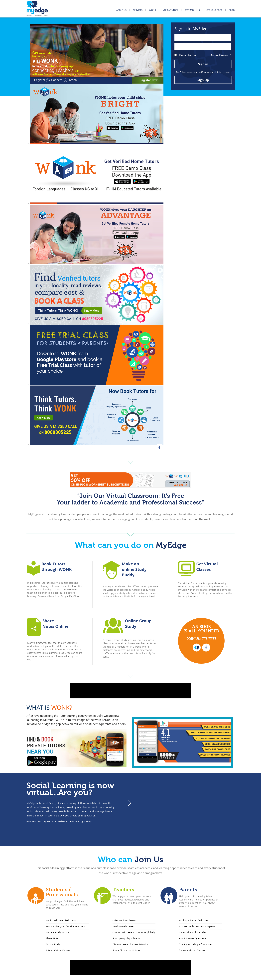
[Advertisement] (130, 691)
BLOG (232, 10)
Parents (188, 890)
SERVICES (138, 10)
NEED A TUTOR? (170, 10)
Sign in (203, 64)
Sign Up (203, 80)
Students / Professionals (62, 892)
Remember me (185, 55)
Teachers (123, 890)
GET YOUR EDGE (214, 10)
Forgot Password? (221, 55)
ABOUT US (121, 10)
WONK (152, 10)
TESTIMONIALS (192, 10)
